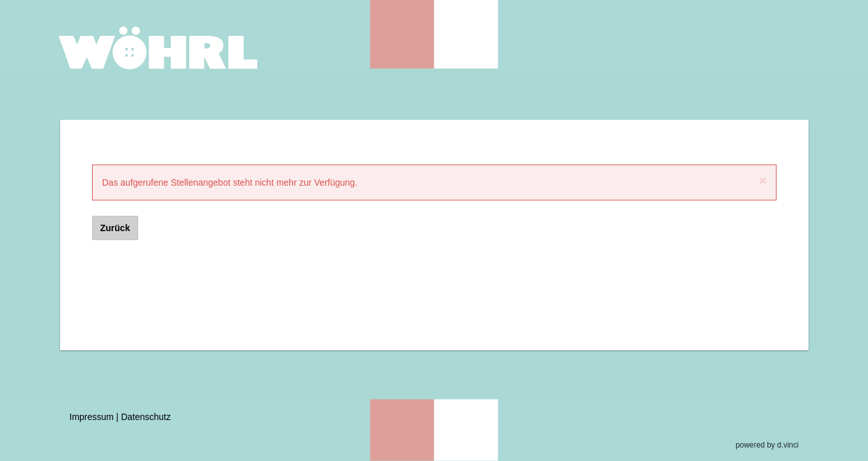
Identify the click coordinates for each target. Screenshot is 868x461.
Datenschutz (146, 417)
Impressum (92, 417)
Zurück (115, 228)
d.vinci (788, 445)
